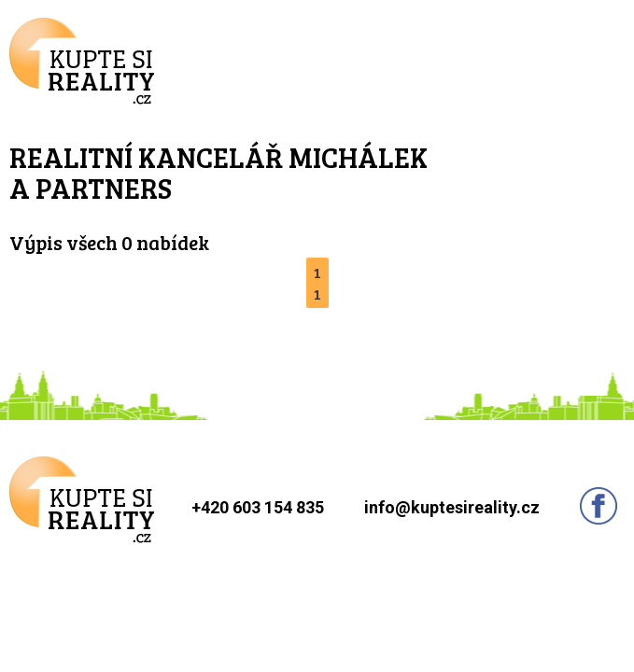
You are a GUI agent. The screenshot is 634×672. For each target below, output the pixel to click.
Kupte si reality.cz (82, 61)
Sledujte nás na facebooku (599, 506)
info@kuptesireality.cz (452, 507)
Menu (592, 59)
